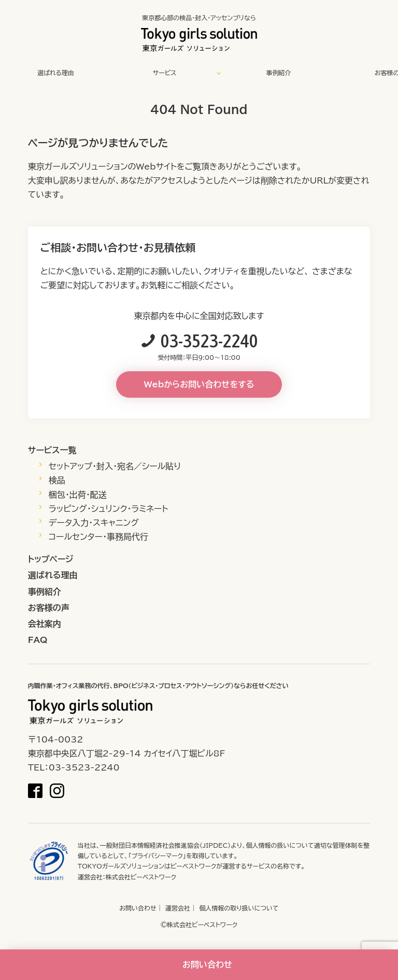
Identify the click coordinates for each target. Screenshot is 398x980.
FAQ (38, 640)
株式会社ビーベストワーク (141, 877)
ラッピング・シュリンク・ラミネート (109, 509)
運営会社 (178, 908)
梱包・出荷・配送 (78, 495)
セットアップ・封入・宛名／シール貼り (115, 466)
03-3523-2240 (209, 341)
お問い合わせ (138, 908)
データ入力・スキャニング (94, 523)
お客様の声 (49, 608)
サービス (165, 73)
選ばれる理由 (56, 73)
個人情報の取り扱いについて (239, 908)
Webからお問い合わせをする (199, 384)
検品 (57, 480)
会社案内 (45, 624)
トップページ (51, 559)
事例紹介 (279, 73)
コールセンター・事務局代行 (98, 537)
